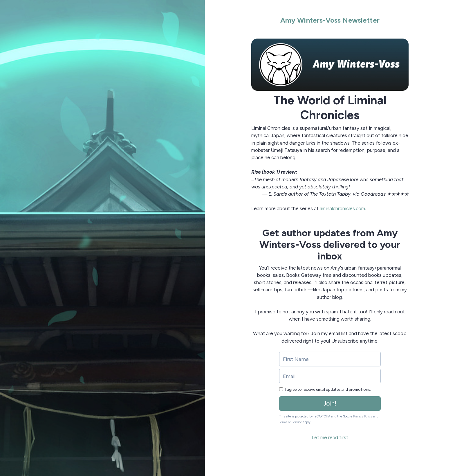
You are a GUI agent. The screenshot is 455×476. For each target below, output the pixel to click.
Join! (330, 403)
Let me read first (330, 437)
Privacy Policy (363, 416)
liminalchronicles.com (342, 208)
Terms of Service (291, 422)
